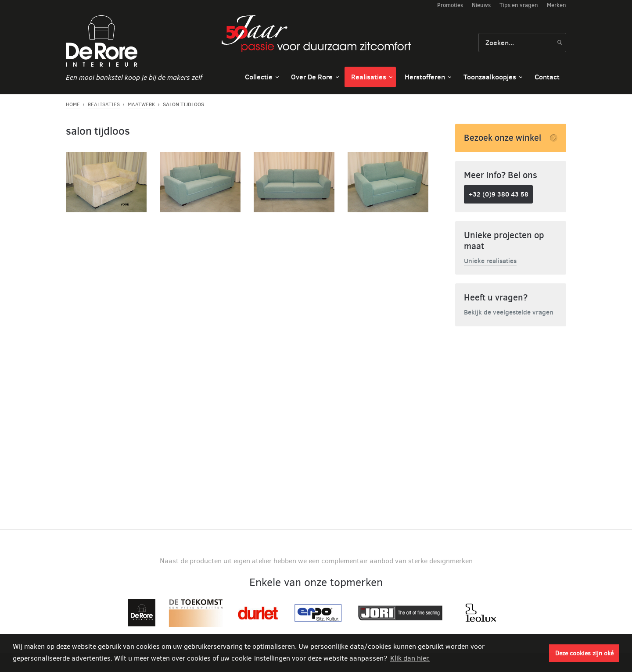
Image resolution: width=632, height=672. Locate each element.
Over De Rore (312, 77)
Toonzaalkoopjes (490, 77)
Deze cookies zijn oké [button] (584, 653)
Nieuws (481, 5)
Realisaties (369, 77)
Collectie (259, 77)
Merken (557, 5)
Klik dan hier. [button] (410, 658)
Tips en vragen (519, 5)
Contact (547, 77)
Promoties (450, 5)
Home (73, 104)
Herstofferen (425, 77)
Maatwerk (141, 104)
